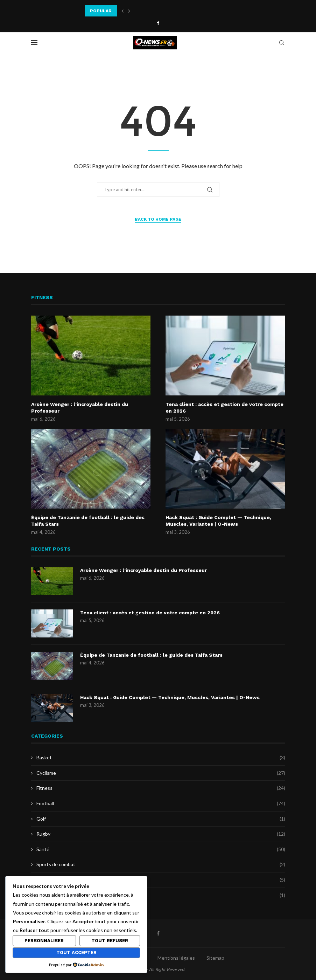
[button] (122, 11)
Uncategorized (161, 895)
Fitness (161, 788)
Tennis (161, 880)
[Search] (282, 43)
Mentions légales (176, 958)
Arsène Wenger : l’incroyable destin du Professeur (80, 408)
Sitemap (215, 958)
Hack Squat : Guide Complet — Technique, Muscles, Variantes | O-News (218, 521)
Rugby (161, 834)
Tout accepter (76, 953)
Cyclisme (161, 773)
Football (161, 803)
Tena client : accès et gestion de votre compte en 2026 (224, 408)
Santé (161, 849)
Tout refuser (110, 941)
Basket (161, 758)
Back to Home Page (158, 219)
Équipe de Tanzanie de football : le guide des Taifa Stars (88, 521)
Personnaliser (44, 941)
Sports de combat (161, 864)
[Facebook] (158, 23)
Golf (161, 819)
